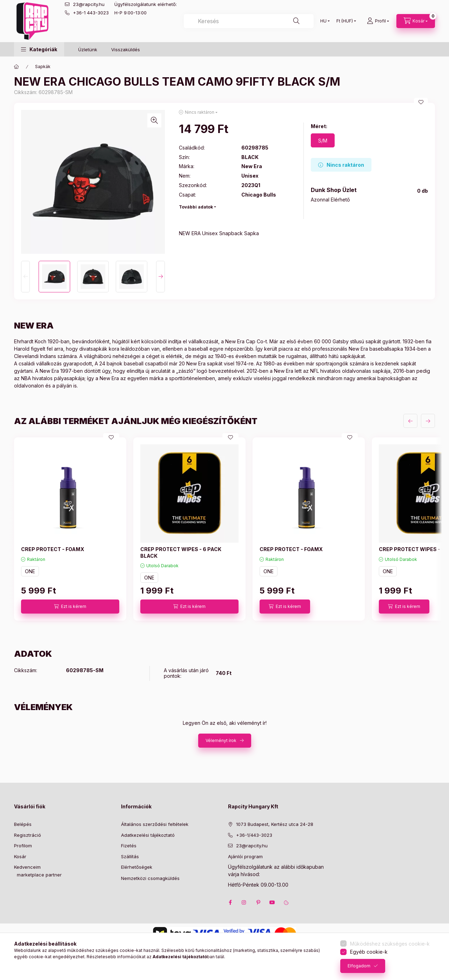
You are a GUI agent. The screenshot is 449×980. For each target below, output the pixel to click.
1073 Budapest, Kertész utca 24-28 (275, 824)
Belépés (23, 824)
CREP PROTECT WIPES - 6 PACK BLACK (181, 552)
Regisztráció (28, 835)
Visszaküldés (126, 49)
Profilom (23, 846)
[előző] (410, 421)
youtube (272, 902)
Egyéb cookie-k (369, 952)
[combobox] (249, 21)
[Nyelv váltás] (323, 21)
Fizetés (129, 846)
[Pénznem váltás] (345, 21)
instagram (244, 902)
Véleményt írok (221, 740)
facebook (230, 902)
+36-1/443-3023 (254, 835)
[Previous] (25, 277)
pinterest (258, 902)
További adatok (196, 207)
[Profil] (378, 21)
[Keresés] (296, 21)
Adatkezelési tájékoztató (148, 835)
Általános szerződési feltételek (155, 824)
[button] (39, 49)
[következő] (428, 421)
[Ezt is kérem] (70, 607)
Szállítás (130, 856)
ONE (30, 571)
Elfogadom (359, 966)
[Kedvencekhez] (421, 102)
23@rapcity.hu (89, 4)
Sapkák (43, 67)
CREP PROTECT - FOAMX (53, 549)
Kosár (20, 856)
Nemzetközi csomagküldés (150, 878)
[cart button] (416, 21)
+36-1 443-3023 (91, 13)
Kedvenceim (27, 867)
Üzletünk (88, 49)
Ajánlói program (245, 856)
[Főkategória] (16, 67)
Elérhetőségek (137, 867)
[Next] (160, 277)
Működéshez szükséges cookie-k (390, 944)
